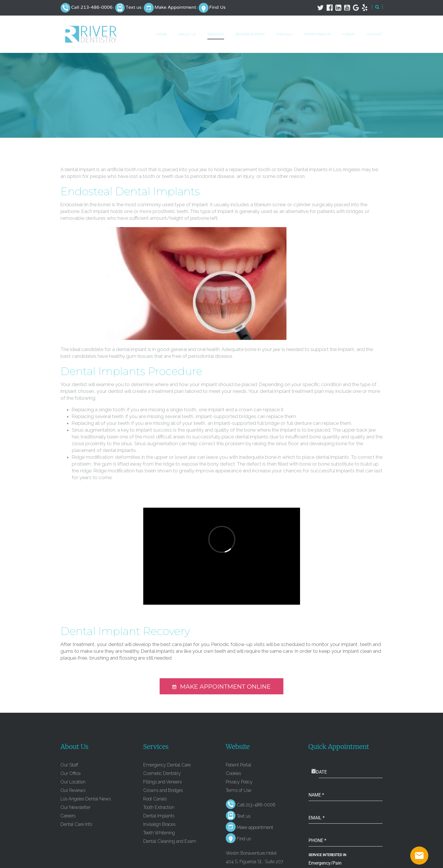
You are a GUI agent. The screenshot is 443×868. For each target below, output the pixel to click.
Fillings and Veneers (162, 782)
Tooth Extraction (159, 807)
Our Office (70, 773)
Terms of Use (238, 790)
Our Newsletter (75, 807)
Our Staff (69, 765)
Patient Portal (238, 765)
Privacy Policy (239, 782)
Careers (68, 816)
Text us (134, 8)
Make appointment (255, 827)
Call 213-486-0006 (92, 8)
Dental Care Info (76, 824)
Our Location (73, 782)
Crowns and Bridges (163, 790)
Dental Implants (159, 816)
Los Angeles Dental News (86, 799)
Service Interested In (327, 855)
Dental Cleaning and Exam (170, 841)
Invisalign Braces (159, 824)
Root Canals (155, 799)
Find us (244, 839)
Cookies (233, 773)
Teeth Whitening (159, 833)
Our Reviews (73, 790)
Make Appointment (175, 8)
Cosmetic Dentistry (162, 773)
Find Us (217, 8)
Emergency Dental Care (167, 765)
